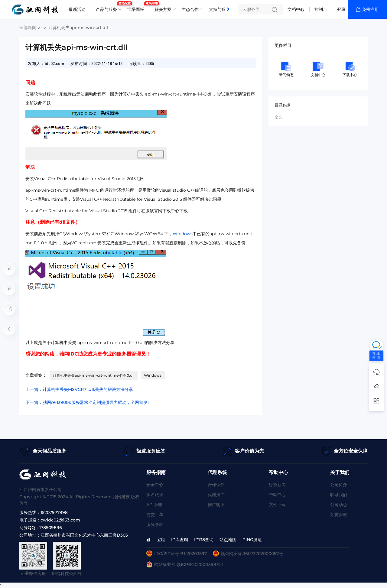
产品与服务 (108, 7)
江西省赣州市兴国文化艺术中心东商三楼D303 (84, 535)
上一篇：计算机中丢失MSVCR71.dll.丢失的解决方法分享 (79, 389)
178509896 (51, 528)
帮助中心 (277, 495)
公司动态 (339, 505)
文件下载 (277, 505)
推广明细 (216, 505)
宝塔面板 (137, 7)
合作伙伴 (216, 485)
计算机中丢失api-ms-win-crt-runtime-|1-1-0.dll (94, 375)
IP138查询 (204, 540)
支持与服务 (220, 9)
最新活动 (77, 9)
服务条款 (155, 525)
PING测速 (252, 540)
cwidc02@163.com (60, 520)
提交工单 (155, 515)
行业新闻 (277, 485)
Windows (183, 234)
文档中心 (296, 9)
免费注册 (370, 9)
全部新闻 (28, 28)
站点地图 (228, 540)
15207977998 (54, 512)
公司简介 (339, 485)
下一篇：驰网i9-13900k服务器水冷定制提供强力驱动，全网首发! (87, 402)
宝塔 (161, 540)
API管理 (154, 505)
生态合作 (190, 9)
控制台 (321, 9)
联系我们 (339, 495)
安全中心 (155, 485)
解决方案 (163, 9)
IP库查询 (180, 540)
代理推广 (216, 495)
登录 (341, 9)
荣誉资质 (339, 515)
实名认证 (155, 495)
